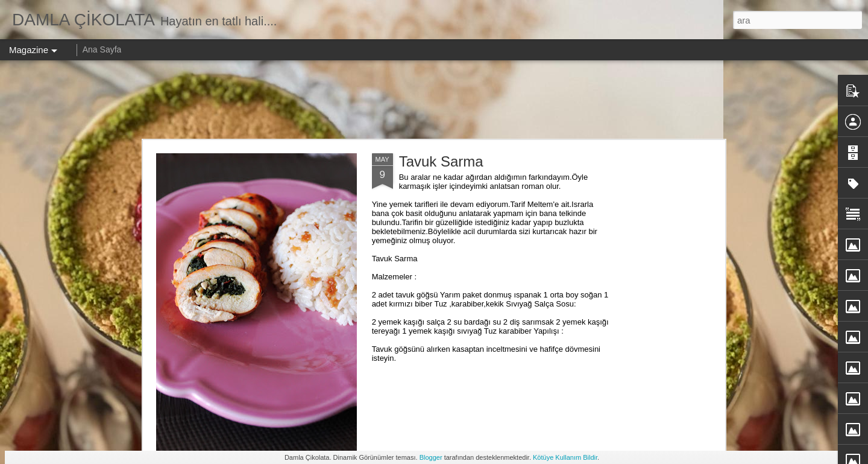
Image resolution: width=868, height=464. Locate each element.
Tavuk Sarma (441, 161)
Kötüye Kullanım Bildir (565, 457)
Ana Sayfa (102, 49)
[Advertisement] (434, 100)
